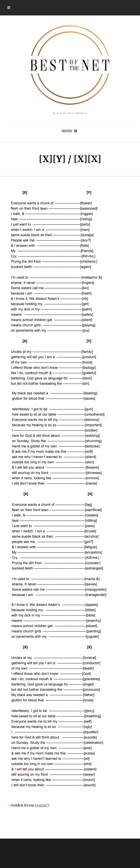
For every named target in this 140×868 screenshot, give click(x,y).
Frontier (41, 805)
